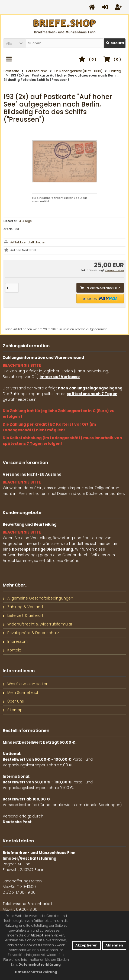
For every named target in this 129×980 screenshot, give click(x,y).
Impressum (15, 642)
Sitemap (13, 710)
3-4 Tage (25, 221)
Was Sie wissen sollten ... (27, 684)
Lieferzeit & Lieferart (23, 616)
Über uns (13, 701)
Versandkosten (114, 270)
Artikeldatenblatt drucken (28, 242)
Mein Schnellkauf (20, 693)
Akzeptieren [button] (86, 945)
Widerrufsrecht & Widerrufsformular (38, 624)
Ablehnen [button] (114, 945)
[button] (14, 43)
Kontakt (12, 650)
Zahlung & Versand (23, 607)
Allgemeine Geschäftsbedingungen (38, 598)
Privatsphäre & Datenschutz (31, 633)
